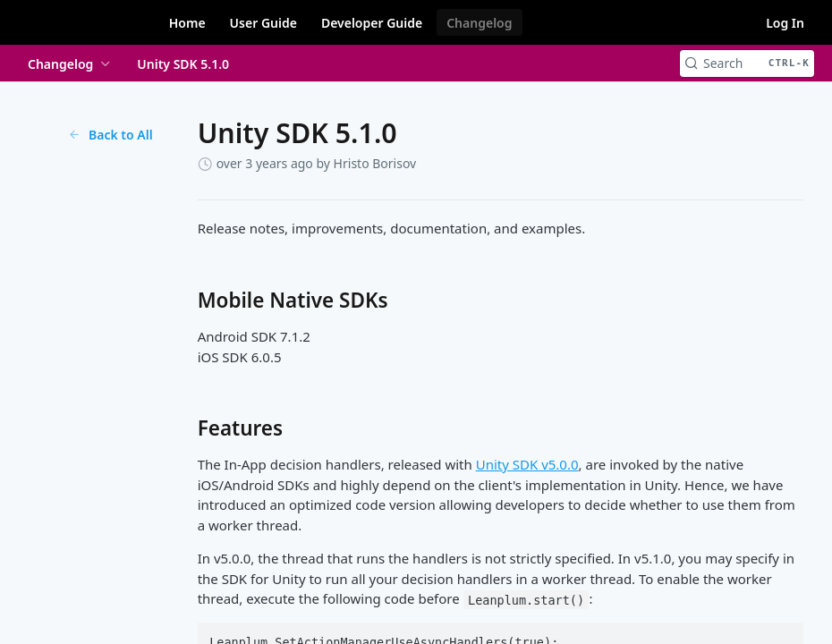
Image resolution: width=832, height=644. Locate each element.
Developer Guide (372, 23)
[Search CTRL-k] (747, 64)
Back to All (110, 135)
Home (187, 23)
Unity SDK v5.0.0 (527, 464)
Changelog (479, 23)
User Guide (263, 23)
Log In (785, 23)
